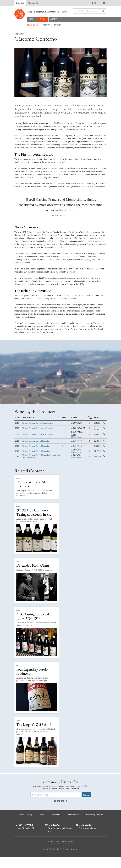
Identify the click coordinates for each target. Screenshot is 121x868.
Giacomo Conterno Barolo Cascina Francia (37, 423)
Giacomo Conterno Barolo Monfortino (36, 441)
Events (58, 25)
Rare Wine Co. (20, 14)
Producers (32, 25)
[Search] (89, 11)
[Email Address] (56, 795)
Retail (20, 3)
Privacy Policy (86, 815)
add (105, 423)
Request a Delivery (36, 815)
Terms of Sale (69, 815)
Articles (46, 25)
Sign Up (86, 795)
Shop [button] (31, 19)
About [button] (54, 19)
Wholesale (33, 3)
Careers (53, 815)
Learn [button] (42, 19)
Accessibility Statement (61, 825)
